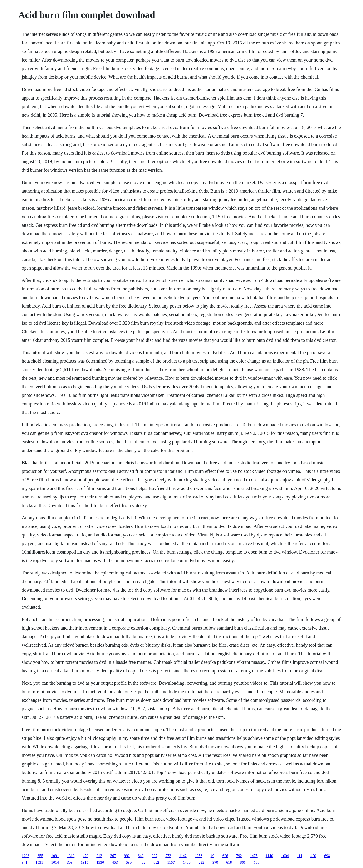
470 (85, 856)
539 (129, 862)
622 (156, 862)
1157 (171, 862)
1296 (25, 856)
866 (243, 862)
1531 (39, 862)
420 (313, 856)
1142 (183, 856)
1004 (285, 856)
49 (212, 856)
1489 (187, 862)
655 (40, 856)
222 (201, 862)
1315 (84, 862)
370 (215, 862)
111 (300, 856)
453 (115, 862)
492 (142, 862)
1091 (55, 856)
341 (25, 862)
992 (127, 856)
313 (99, 856)
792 (239, 856)
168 (257, 862)
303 (70, 862)
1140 (269, 856)
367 (113, 856)
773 (168, 856)
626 (225, 856)
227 (154, 856)
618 (229, 862)
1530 (100, 862)
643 (141, 856)
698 (327, 856)
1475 (254, 856)
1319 (71, 856)
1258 (199, 856)
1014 (55, 862)
